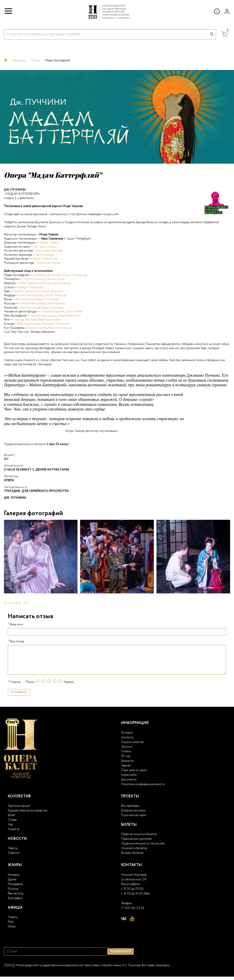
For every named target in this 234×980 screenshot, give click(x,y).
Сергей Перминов (25, 291)
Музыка (13, 889)
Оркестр (14, 829)
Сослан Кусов (55, 279)
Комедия (14, 875)
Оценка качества (132, 742)
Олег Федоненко (31, 283)
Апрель (13, 917)
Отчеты (126, 751)
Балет (12, 815)
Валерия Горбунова (30, 287)
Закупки (127, 747)
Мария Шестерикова (49, 251)
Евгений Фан (28, 303)
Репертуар (19, 60)
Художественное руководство (28, 811)
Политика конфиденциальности (143, 784)
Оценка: (16, 682)
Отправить (19, 692)
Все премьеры (130, 806)
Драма (12, 879)
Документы (129, 780)
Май (11, 922)
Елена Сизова (38, 328)
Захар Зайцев (45, 255)
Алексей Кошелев (31, 295)
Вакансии (128, 761)
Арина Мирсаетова (45, 259)
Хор (10, 825)
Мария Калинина (60, 328)
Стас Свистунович (45, 247)
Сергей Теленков (55, 295)
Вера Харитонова (49, 320)
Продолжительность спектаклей (143, 844)
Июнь (12, 927)
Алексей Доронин (51, 291)
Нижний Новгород (134, 875)
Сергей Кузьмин (34, 279)
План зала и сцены (134, 770)
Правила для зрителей (136, 839)
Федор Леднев (49, 243)
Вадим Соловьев (47, 299)
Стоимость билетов (134, 848)
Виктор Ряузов (25, 299)
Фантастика (16, 893)
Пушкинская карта (134, 815)
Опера (35, 60)
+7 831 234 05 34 (133, 908)
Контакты (127, 737)
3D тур (126, 756)
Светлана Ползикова (55, 324)
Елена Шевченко (68, 316)
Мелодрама (15, 884)
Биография (15, 898)
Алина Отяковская (74, 275)
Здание (126, 766)
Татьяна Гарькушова (43, 316)
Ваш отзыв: (18, 642)
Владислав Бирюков (57, 283)
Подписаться (121, 952)
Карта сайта (129, 775)
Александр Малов (48, 263)
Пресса (13, 848)
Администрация (19, 806)
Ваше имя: (17, 625)
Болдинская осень (133, 811)
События (14, 853)
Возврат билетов (132, 853)
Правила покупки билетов (139, 834)
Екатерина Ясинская (46, 275)
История (127, 733)
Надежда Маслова (25, 320)
